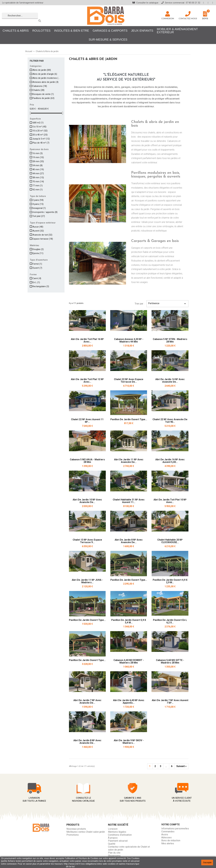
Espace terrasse (43, 239)
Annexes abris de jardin (45, 82)
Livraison (113, 829)
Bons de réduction (171, 840)
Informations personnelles (175, 829)
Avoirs (165, 835)
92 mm (38, 190)
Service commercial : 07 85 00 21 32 (181, 3)
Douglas (38, 249)
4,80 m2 (38, 123)
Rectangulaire (41, 286)
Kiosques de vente (43, 94)
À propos (113, 838)
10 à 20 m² (40, 131)
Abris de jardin (42, 70)
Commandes (168, 832)
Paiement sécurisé (118, 841)
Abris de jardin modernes (46, 78)
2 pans (38, 200)
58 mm (38, 178)
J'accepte (207, 862)
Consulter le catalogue (145, 3)
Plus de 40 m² (41, 143)
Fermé (37, 264)
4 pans (38, 204)
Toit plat (39, 216)
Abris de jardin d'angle (45, 74)
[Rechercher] (20, 16)
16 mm (38, 153)
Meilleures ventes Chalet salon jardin (86, 832)
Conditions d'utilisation (120, 835)
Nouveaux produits (76, 829)
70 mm (38, 182)
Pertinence (167, 304)
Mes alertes (168, 843)
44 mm (38, 173)
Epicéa (38, 253)
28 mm (38, 161)
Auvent (38, 231)
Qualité (112, 844)
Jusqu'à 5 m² (41, 139)
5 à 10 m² (39, 127)
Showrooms (114, 856)
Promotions (73, 835)
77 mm (38, 186)
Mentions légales (117, 832)
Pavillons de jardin (43, 98)
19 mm (38, 157)
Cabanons (40, 86)
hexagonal (39, 208)
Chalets (38, 90)
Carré (37, 278)
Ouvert (37, 268)
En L (36, 282)
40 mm (38, 169)
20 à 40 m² (40, 135)
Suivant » (181, 766)
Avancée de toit (42, 235)
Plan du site (114, 853)
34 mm (38, 165)
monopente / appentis (45, 212)
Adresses (166, 837)
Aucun (38, 227)
